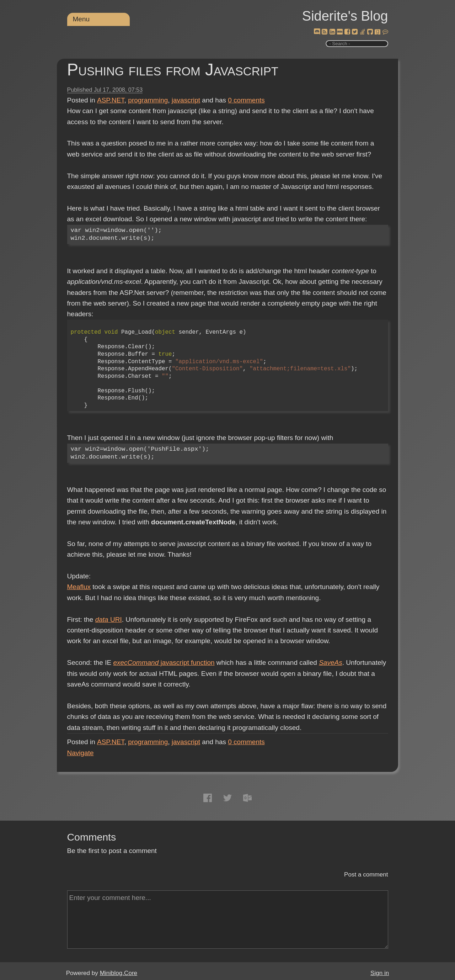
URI (109, 619)
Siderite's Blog (345, 16)
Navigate (81, 753)
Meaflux (79, 587)
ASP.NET (111, 100)
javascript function (164, 663)
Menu (81, 19)
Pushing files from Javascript (173, 70)
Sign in (380, 973)
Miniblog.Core (119, 973)
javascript (186, 100)
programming (148, 100)
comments (246, 100)
